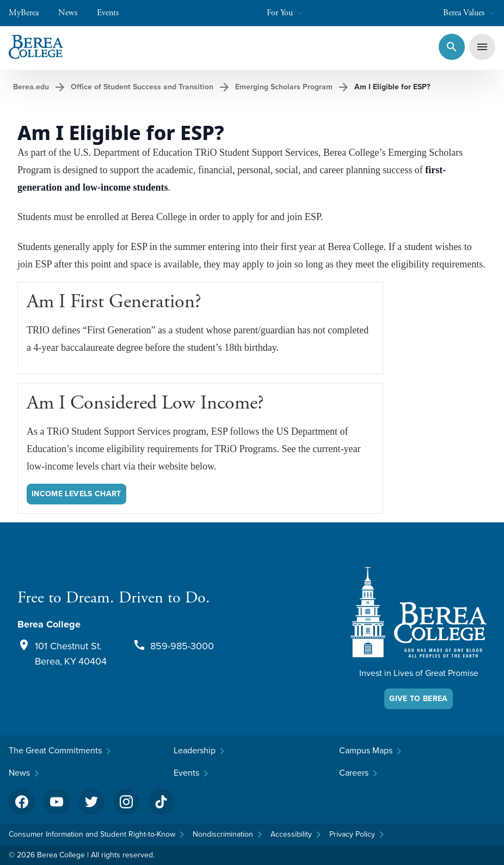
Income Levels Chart (76, 494)
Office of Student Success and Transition (142, 87)
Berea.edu (31, 87)
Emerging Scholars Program (284, 87)
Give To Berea (419, 699)
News (73, 13)
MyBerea (29, 13)
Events (113, 13)
